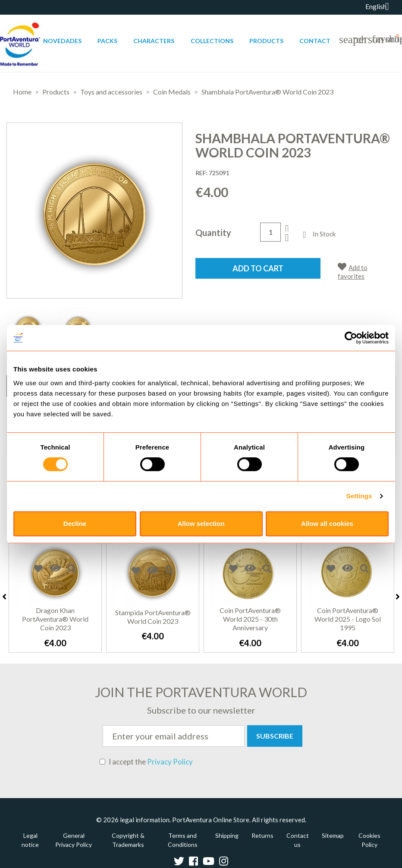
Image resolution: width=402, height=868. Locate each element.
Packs (107, 41)
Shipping (227, 835)
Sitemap (333, 835)
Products (266, 41)
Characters (154, 41)
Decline (75, 524)
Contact (315, 41)
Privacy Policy (170, 762)
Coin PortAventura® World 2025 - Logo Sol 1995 (348, 619)
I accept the (146, 762)
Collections (212, 41)
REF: (201, 173)
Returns (262, 835)
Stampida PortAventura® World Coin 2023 (153, 617)
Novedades (62, 41)
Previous (4, 597)
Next (398, 597)
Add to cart (258, 268)
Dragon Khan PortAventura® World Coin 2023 (55, 619)
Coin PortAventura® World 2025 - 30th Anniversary (250, 619)
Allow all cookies (327, 524)
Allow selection (201, 524)
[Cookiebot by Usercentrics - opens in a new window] (351, 338)
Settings (359, 496)
